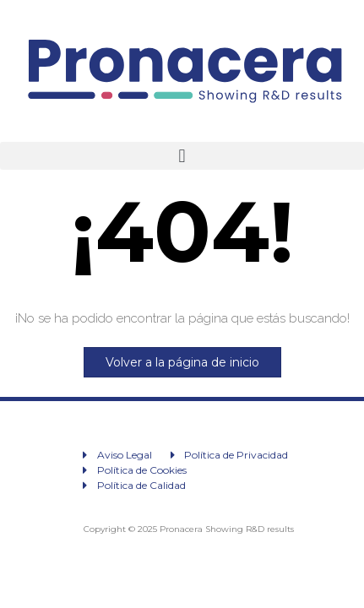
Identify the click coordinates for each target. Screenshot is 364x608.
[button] (182, 156)
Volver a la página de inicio (182, 362)
